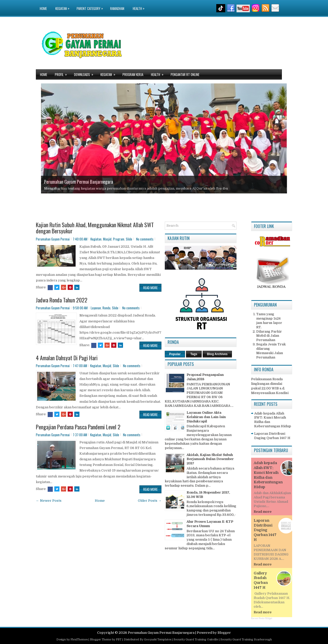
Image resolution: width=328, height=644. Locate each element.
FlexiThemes (79, 640)
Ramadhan (117, 8)
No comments (145, 239)
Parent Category (91, 6)
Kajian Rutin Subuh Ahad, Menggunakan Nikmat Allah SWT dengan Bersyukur (95, 228)
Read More (150, 288)
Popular (175, 354)
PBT (119, 640)
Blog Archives (217, 354)
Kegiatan (64, 6)
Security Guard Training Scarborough (246, 640)
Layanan (96, 308)
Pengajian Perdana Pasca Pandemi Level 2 (78, 427)
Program (119, 239)
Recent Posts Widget (262, 618)
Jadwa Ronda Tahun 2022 (62, 300)
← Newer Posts (49, 501)
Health (140, 6)
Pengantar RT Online (185, 74)
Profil (63, 73)
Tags (194, 354)
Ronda (106, 308)
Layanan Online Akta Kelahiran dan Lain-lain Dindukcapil (206, 417)
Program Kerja (133, 74)
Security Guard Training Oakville (196, 640)
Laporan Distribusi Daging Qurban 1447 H (272, 436)
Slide (129, 239)
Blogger (224, 633)
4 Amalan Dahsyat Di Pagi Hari (67, 358)
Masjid (107, 239)
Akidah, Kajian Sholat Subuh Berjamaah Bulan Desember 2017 (210, 459)
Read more (263, 512)
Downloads (85, 73)
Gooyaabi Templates (158, 640)
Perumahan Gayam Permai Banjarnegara (79, 182)
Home (43, 8)
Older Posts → (150, 501)
